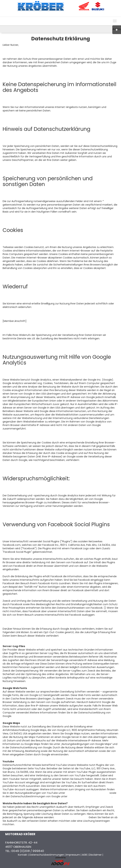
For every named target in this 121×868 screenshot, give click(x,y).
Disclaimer (95, 855)
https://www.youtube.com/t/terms (87, 793)
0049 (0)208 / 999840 (28, 851)
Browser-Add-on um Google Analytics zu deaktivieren (50, 639)
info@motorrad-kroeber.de (71, 817)
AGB (80, 15)
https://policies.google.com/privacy (90, 796)
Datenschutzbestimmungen (47, 855)
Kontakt (90, 15)
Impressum (68, 15)
